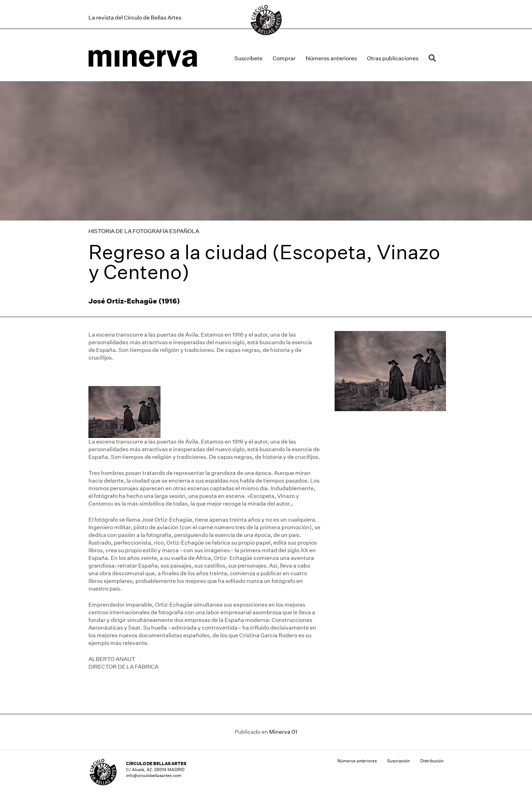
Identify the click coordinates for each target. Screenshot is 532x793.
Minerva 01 (283, 732)
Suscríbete (248, 58)
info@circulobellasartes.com (154, 775)
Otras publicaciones (393, 58)
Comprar (284, 58)
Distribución (432, 761)
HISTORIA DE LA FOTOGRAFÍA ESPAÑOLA (144, 231)
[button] (434, 58)
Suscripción (398, 761)
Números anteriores (331, 58)
